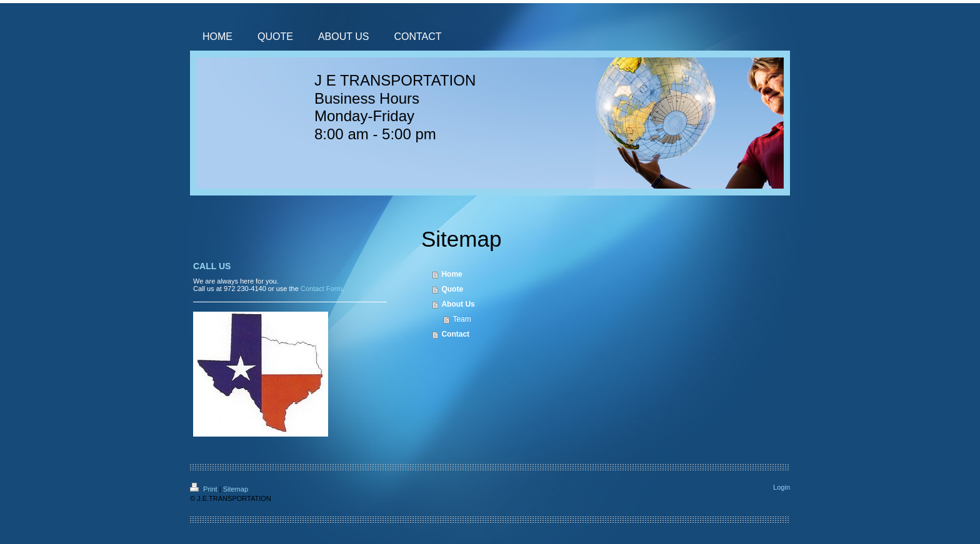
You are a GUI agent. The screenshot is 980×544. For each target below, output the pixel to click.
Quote (452, 289)
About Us (458, 304)
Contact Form (322, 289)
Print (205, 489)
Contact (455, 334)
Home (452, 274)
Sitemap (236, 489)
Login (782, 487)
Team (462, 319)
